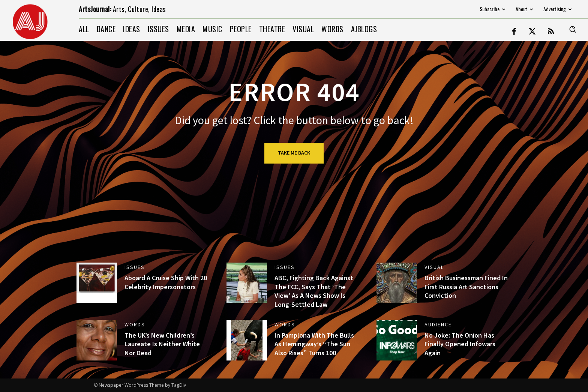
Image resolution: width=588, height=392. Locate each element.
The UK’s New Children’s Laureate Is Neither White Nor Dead (162, 344)
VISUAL (434, 267)
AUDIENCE (438, 324)
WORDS (135, 324)
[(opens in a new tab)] (97, 283)
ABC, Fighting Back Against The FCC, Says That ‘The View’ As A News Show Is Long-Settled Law (314, 291)
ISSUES (135, 267)
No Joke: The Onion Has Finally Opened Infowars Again (460, 344)
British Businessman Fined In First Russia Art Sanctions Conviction (466, 287)
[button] (573, 29)
